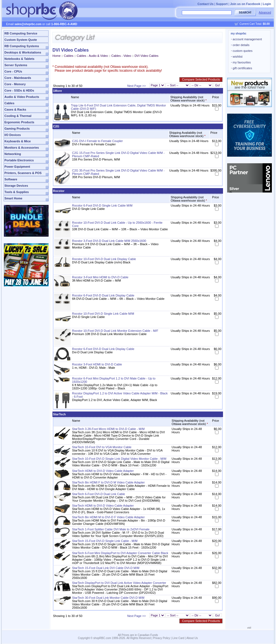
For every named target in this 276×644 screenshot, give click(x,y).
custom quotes (242, 51)
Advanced (265, 13)
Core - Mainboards (18, 78)
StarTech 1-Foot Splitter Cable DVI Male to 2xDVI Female (111, 529)
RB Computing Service (21, 33)
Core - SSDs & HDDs (19, 90)
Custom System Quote (21, 40)
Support (222, 4)
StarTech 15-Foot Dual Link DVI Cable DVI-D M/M (106, 568)
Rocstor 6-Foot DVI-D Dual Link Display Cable (103, 295)
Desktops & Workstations (23, 52)
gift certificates (242, 68)
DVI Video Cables (146, 56)
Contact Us (205, 4)
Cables (9, 103)
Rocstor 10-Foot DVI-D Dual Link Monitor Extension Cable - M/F (115, 331)
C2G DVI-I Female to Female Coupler (97, 141)
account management (246, 39)
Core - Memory (15, 84)
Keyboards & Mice (18, 141)
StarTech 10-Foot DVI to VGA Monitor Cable (102, 447)
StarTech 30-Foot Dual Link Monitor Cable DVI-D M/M (108, 598)
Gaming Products (17, 129)
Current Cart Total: (255, 24)
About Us (192, 638)
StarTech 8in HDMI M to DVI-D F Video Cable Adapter (108, 517)
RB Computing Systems (22, 46)
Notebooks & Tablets (19, 59)
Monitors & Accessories (22, 148)
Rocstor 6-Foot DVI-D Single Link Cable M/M (102, 205)
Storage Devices (16, 186)
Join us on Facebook (245, 4)
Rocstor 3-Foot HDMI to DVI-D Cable (97, 364)
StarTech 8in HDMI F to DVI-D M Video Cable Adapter (108, 482)
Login (267, 4)
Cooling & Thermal (18, 116)
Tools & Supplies (17, 192)
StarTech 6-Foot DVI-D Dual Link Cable (99, 494)
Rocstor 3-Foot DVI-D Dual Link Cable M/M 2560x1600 (109, 241)
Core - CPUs (13, 71)
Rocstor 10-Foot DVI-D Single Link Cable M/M (103, 314)
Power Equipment (17, 167)
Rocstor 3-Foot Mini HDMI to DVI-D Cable (100, 277)
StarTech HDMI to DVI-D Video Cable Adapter (103, 471)
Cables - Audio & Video (92, 56)
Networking (13, 154)
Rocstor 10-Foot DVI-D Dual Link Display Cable (104, 259)
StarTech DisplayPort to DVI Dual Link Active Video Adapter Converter (119, 583)
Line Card (178, 638)
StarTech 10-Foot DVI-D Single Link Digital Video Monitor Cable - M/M (119, 459)
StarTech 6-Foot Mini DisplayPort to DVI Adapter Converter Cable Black (120, 553)
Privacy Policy (161, 638)
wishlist (237, 57)
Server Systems (16, 65)
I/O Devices (13, 135)
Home (56, 56)
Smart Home (13, 198)
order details (240, 45)
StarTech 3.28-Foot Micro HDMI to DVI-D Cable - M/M (108, 429)
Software (11, 179)
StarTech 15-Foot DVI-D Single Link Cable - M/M (105, 541)
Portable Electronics (19, 160)
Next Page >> (136, 86)
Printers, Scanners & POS (23, 173)
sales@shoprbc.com (28, 24)
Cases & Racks (15, 109)
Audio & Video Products (22, 97)
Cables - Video (122, 56)
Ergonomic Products (19, 122)
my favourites (241, 62)
